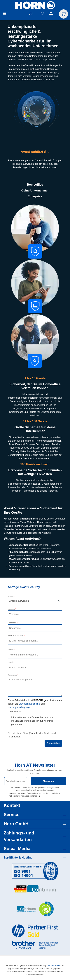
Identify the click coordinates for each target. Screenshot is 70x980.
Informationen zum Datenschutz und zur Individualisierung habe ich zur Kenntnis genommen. (32, 721)
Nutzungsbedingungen (20, 707)
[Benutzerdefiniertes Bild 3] (35, 909)
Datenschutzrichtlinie (29, 704)
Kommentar (13, 675)
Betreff (11, 662)
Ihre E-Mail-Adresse (16, 636)
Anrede (11, 596)
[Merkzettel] (42, 14)
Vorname (12, 609)
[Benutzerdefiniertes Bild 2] (35, 889)
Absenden (48, 781)
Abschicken (53, 743)
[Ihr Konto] (52, 14)
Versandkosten (54, 965)
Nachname (13, 623)
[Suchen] (31, 14)
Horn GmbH (16, 824)
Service (12, 815)
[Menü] (4, 14)
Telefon (11, 649)
